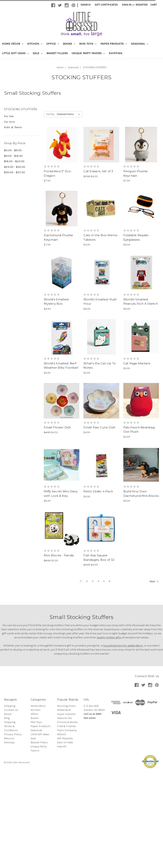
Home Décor (13, 44)
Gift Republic (65, 738)
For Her (9, 116)
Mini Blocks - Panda (59, 555)
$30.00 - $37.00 (15, 172)
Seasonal (140, 44)
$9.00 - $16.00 (13, 156)
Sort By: (50, 114)
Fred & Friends (66, 726)
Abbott (62, 734)
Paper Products (114, 44)
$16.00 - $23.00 (14, 161)
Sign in (127, 5)
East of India (65, 742)
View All (62, 746)
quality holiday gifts (109, 637)
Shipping (115, 53)
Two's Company (67, 730)
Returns (9, 738)
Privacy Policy (13, 734)
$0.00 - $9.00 (13, 150)
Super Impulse (66, 714)
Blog (7, 718)
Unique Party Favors (88, 53)
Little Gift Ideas (15, 53)
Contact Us (11, 710)
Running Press (66, 706)
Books (69, 44)
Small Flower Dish (57, 427)
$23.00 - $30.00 (15, 167)
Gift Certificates (106, 5)
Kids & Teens (13, 127)
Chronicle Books (67, 722)
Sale (38, 53)
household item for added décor (123, 646)
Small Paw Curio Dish (99, 427)
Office (53, 44)
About (8, 714)
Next (154, 582)
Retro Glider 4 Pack (98, 491)
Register (142, 5)
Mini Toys (88, 44)
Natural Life (64, 718)
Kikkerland (64, 710)
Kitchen (35, 44)
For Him (9, 122)
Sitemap (9, 742)
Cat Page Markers (137, 363)
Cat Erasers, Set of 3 (98, 171)
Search (85, 5)
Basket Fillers (57, 53)
